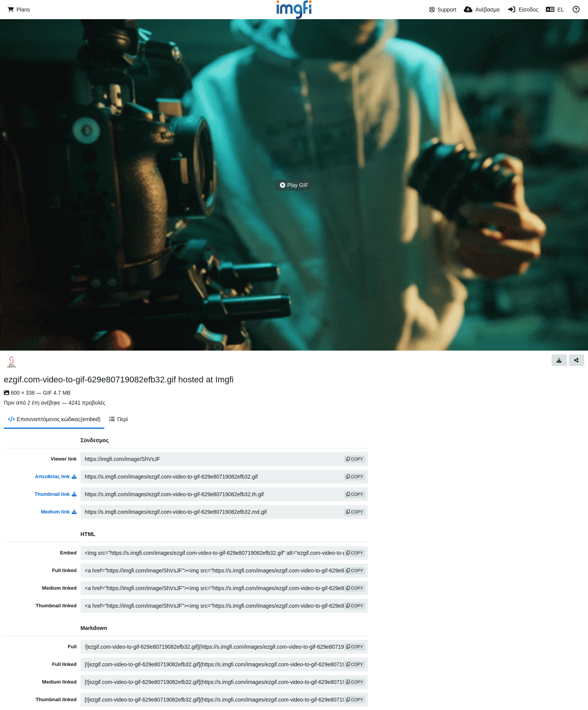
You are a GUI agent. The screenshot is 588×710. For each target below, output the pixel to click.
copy (355, 459)
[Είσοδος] (523, 10)
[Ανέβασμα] (482, 10)
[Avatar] (11, 362)
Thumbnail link (56, 494)
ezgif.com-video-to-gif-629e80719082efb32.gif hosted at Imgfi (119, 380)
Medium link (59, 512)
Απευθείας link (56, 476)
